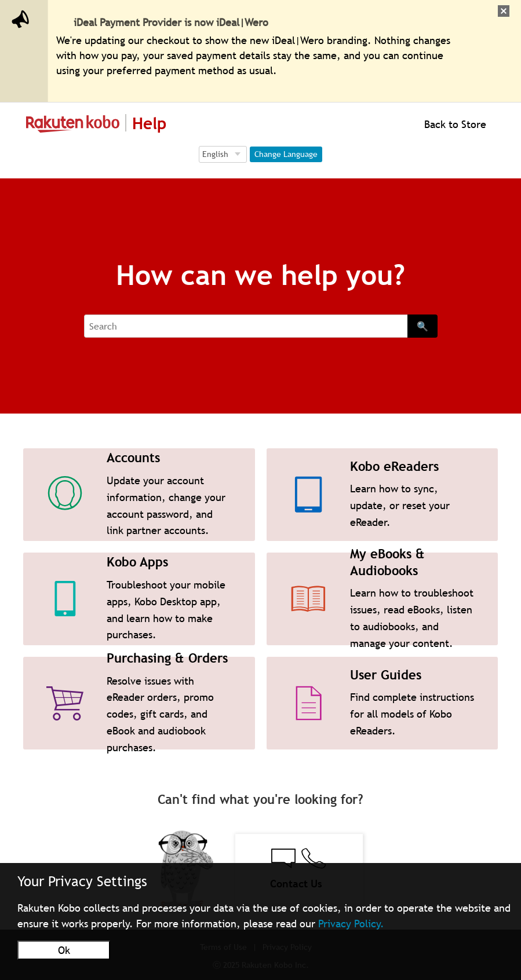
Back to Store (454, 124)
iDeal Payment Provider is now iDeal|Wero (171, 22)
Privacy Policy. (351, 924)
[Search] (246, 326)
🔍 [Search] (422, 326)
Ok (64, 950)
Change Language (286, 154)
